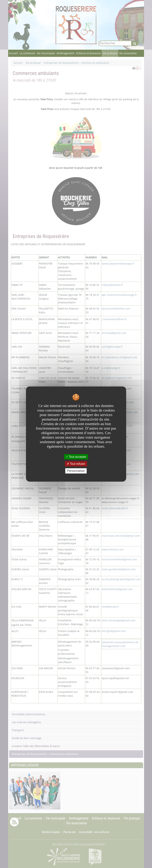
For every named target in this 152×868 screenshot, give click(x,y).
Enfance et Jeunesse (89, 53)
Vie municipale (46, 53)
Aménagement (66, 53)
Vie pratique (110, 53)
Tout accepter (76, 457)
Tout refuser (76, 464)
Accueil (13, 53)
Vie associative (128, 53)
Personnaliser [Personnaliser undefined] (76, 471)
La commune (27, 53)
